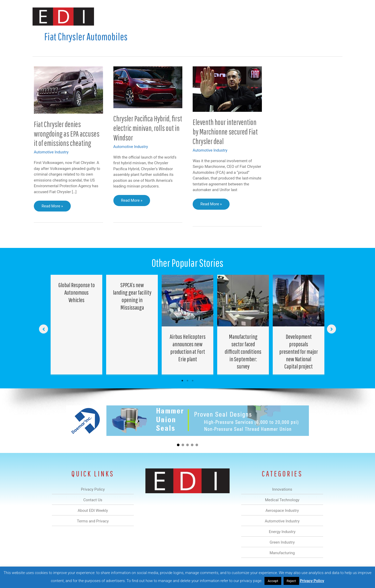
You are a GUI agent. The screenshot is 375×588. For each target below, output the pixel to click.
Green (244, 16)
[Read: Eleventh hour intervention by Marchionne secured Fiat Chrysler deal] (227, 89)
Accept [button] (273, 581)
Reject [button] (291, 581)
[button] (334, 16)
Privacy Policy (312, 581)
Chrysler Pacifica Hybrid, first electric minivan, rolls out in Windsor (148, 128)
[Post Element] (77, 325)
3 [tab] (193, 381)
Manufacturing (269, 16)
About (295, 16)
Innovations (127, 16)
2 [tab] (187, 381)
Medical (151, 16)
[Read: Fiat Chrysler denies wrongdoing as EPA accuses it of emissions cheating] (68, 90)
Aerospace (174, 16)
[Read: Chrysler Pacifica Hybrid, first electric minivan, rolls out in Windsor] (148, 87)
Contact (315, 16)
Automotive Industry (51, 152)
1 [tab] (182, 381)
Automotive (201, 16)
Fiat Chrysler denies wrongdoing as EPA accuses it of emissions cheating (67, 134)
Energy (225, 16)
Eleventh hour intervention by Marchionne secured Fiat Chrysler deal (225, 132)
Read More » (52, 207)
